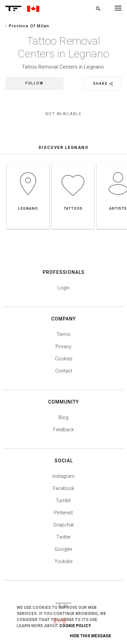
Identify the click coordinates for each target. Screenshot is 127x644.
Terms (63, 334)
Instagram (63, 476)
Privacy (63, 346)
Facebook (64, 488)
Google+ (64, 549)
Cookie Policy (75, 626)
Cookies (64, 359)
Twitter (63, 537)
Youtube (63, 561)
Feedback (63, 430)
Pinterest (63, 513)
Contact (64, 371)
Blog (63, 417)
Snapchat (63, 525)
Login (63, 288)
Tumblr (63, 500)
